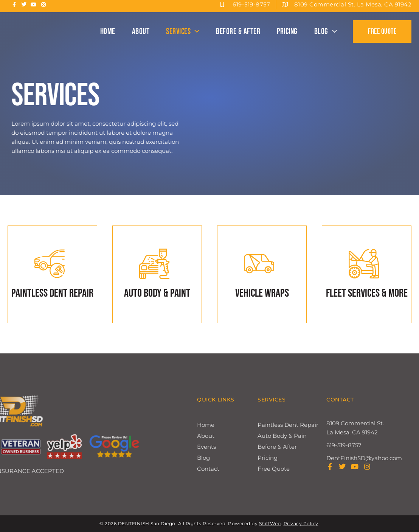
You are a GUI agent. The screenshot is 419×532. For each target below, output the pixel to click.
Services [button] (183, 32)
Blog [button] (326, 32)
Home (108, 32)
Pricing (287, 32)
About (141, 32)
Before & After (238, 32)
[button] (195, 32)
